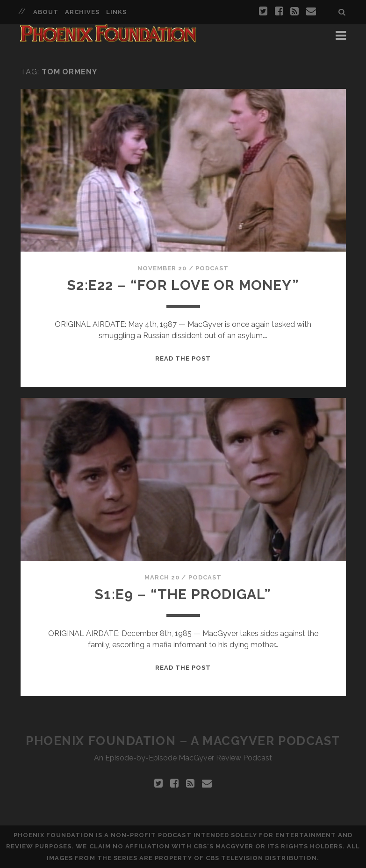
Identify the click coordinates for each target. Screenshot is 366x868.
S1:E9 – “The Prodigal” (183, 594)
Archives (82, 12)
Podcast (212, 268)
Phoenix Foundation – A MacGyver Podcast (183, 741)
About (46, 12)
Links (116, 12)
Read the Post (183, 358)
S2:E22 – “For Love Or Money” (183, 285)
